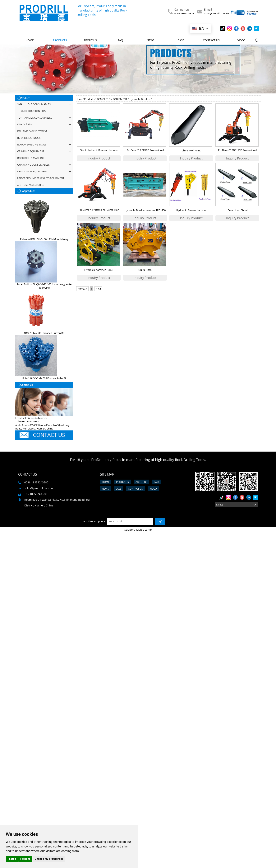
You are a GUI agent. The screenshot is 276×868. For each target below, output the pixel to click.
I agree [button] (12, 859)
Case (181, 40)
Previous (82, 289)
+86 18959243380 (35, 494)
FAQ (120, 40)
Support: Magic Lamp (138, 530)
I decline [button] (25, 859)
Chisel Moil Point (191, 150)
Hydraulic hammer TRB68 (99, 270)
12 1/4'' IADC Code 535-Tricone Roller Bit (44, 378)
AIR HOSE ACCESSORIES (44, 185)
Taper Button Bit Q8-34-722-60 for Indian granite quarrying (44, 286)
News (151, 40)
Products (60, 40)
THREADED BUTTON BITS (44, 111)
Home (30, 40)
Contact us (211, 40)
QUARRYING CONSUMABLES (44, 165)
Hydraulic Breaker (140, 99)
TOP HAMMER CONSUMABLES (44, 118)
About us (90, 40)
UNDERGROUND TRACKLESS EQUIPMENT (44, 178)
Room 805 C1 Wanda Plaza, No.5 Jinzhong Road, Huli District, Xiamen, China (58, 503)
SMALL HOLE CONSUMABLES (44, 104)
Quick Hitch (145, 270)
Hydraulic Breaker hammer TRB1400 (145, 210)
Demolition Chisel (237, 210)
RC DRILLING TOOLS (44, 138)
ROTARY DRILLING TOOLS (44, 145)
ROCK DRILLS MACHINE (44, 158)
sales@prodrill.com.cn (216, 13)
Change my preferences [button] (49, 859)
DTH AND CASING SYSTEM (44, 131)
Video (241, 40)
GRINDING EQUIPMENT (44, 151)
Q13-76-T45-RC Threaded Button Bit (44, 333)
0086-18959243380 (185, 13)
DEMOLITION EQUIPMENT (44, 171)
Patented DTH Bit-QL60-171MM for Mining (44, 239)
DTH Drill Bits (44, 124)
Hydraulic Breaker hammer (191, 210)
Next (98, 289)
